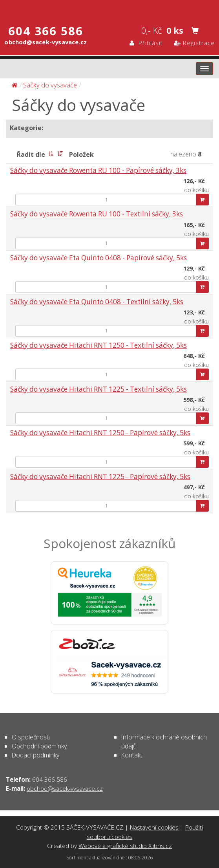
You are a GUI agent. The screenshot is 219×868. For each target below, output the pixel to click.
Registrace (194, 43)
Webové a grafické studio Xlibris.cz (125, 846)
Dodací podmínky (36, 755)
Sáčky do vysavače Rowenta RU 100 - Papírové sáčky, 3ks (98, 170)
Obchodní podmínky (39, 746)
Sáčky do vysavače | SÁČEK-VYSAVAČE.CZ (109, 9)
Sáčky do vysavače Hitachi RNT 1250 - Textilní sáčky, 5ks (99, 345)
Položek (81, 154)
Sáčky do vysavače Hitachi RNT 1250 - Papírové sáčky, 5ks (100, 433)
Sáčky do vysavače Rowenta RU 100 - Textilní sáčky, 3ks (97, 214)
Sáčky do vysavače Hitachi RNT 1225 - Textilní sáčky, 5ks (99, 389)
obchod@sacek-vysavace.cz (65, 788)
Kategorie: (26, 128)
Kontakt (132, 755)
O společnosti (31, 737)
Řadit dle (31, 154)
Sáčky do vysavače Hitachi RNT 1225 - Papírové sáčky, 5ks (100, 477)
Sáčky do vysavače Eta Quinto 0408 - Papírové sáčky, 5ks (99, 258)
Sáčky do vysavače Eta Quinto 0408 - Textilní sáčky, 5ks (97, 302)
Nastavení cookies (154, 827)
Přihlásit (146, 43)
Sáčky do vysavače (50, 85)
